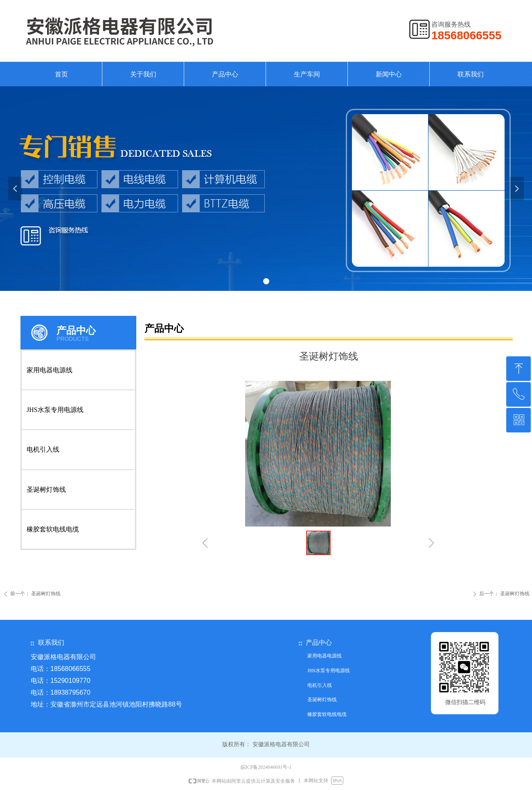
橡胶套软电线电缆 (53, 529)
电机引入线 (43, 449)
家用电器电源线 (50, 370)
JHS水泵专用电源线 (55, 410)
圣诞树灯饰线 (46, 490)
